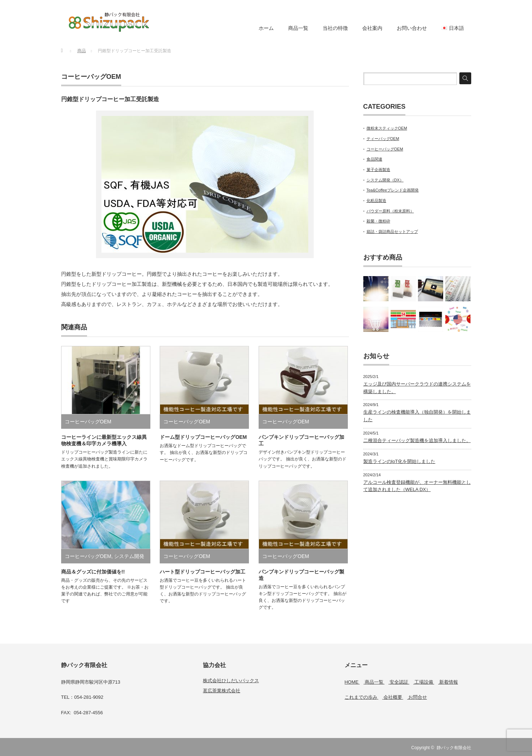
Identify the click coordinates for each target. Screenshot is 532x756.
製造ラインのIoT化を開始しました (399, 461)
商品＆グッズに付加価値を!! (93, 572)
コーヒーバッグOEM (91, 77)
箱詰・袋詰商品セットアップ (392, 231)
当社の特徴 (335, 28)
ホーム (266, 28)
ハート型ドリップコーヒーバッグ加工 (203, 572)
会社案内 (372, 28)
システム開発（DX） (385, 180)
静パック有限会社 (454, 748)
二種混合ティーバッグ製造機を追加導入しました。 (417, 440)
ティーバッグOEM (383, 139)
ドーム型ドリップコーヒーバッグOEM (203, 437)
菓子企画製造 (378, 170)
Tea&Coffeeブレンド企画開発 (393, 190)
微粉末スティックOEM (387, 128)
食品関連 (374, 159)
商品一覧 (298, 28)
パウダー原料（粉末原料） (390, 211)
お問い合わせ (412, 28)
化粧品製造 (376, 201)
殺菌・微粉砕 (378, 221)
